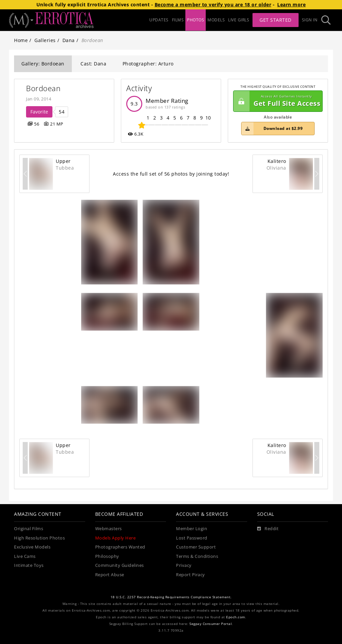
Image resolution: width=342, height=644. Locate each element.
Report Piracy (191, 575)
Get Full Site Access (277, 101)
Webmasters (109, 529)
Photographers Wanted (120, 547)
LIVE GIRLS (239, 20)
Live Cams (25, 556)
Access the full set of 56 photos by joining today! (171, 174)
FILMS (178, 20)
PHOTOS (196, 20)
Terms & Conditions (197, 556)
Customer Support (196, 547)
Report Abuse (110, 575)
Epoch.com (236, 617)
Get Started (276, 20)
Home (21, 40)
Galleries (45, 40)
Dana (69, 40)
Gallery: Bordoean (43, 64)
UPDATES (159, 20)
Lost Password (192, 538)
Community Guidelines (120, 565)
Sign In (310, 20)
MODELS (216, 20)
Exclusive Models (32, 547)
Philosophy (107, 556)
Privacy (184, 565)
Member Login (192, 529)
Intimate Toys (29, 565)
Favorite (39, 112)
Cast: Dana (93, 64)
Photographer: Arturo (148, 64)
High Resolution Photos (39, 538)
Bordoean (43, 88)
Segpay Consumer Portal (211, 624)
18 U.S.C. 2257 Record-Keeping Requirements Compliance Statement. (171, 597)
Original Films (29, 529)
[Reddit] (268, 529)
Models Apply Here (116, 538)
